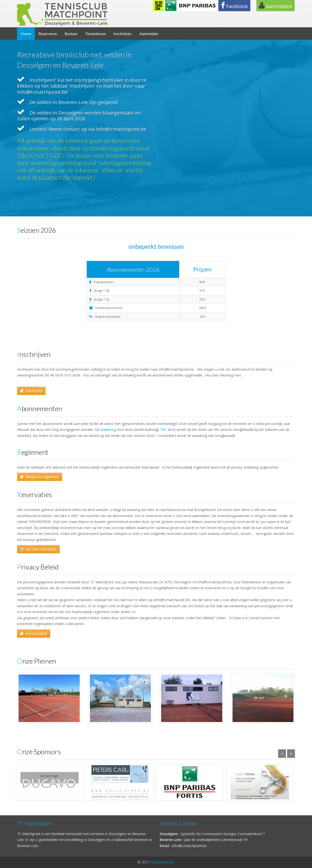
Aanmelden (276, 6)
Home (26, 34)
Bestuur (71, 34)
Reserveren (48, 34)
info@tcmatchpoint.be (189, 846)
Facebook (234, 6)
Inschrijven (122, 34)
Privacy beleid (34, 633)
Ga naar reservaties (38, 549)
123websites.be (162, 862)
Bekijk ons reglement (40, 477)
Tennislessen (96, 34)
